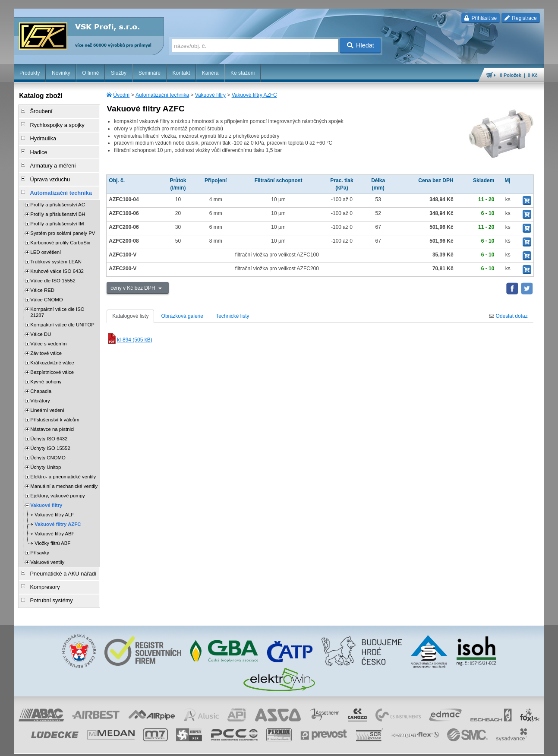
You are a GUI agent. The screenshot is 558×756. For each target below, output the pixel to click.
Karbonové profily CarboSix (60, 232)
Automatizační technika (162, 95)
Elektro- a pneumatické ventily (63, 466)
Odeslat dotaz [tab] (508, 316)
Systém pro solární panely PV (63, 223)
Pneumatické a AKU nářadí (59, 563)
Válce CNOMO (46, 289)
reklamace (348, 745)
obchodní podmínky (255, 745)
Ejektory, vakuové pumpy (57, 485)
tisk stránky (484, 745)
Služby (119, 73)
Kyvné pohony (46, 371)
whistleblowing (379, 745)
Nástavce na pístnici (52, 419)
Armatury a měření (49, 159)
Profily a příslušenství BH (58, 204)
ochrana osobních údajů (307, 745)
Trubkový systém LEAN (56, 251)
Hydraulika (40, 135)
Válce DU (41, 324)
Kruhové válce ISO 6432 (57, 261)
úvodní (431, 745)
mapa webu (455, 745)
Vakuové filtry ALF (54, 504)
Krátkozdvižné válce (52, 352)
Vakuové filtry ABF (54, 523)
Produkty (30, 73)
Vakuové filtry (210, 95)
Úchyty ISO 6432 (49, 428)
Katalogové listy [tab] (130, 316)
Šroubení (38, 111)
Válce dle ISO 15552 (53, 270)
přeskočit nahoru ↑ (520, 745)
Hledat (361, 45)
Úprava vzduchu (46, 171)
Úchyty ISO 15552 (50, 438)
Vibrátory (40, 390)
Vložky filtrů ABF (52, 533)
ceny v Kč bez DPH (134, 288)
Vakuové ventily (47, 552)
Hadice (36, 147)
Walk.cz (69, 745)
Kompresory (42, 575)
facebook (409, 745)
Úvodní (121, 95)
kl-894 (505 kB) (129, 340)
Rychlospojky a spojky (53, 123)
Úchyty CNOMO (48, 447)
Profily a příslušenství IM (57, 213)
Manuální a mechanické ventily (64, 476)
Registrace (521, 18)
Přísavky (40, 542)
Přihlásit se (481, 18)
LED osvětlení (46, 242)
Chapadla (41, 381)
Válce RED (42, 280)
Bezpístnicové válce (52, 362)
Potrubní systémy (48, 587)
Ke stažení (243, 73)
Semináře (150, 73)
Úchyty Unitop (46, 457)
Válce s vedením (48, 333)
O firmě (90, 73)
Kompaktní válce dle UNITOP (62, 314)
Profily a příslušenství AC (58, 194)
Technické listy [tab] (232, 316)
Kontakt (181, 73)
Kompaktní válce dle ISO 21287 (57, 302)
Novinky (61, 73)
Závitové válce (46, 343)
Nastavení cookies (210, 745)
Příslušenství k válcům (55, 409)
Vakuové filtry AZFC (254, 95)
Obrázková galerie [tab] (182, 316)
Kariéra (210, 73)
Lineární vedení (47, 400)
